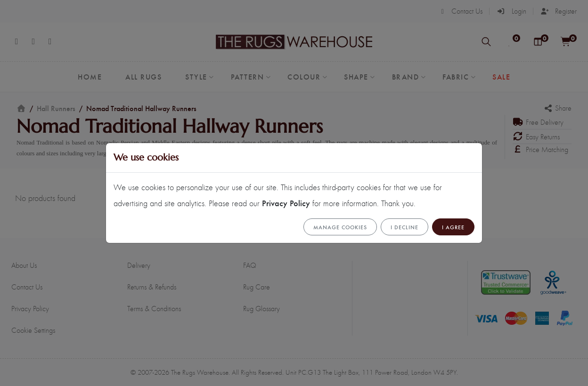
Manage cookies (340, 227)
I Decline (404, 227)
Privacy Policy (286, 203)
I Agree (453, 227)
